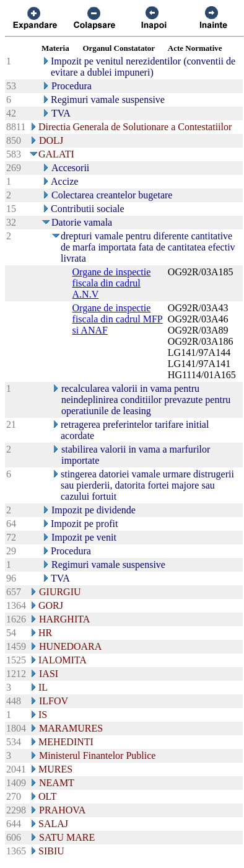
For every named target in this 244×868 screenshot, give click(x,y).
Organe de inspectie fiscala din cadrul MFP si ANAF (118, 319)
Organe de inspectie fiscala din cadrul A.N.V (112, 283)
